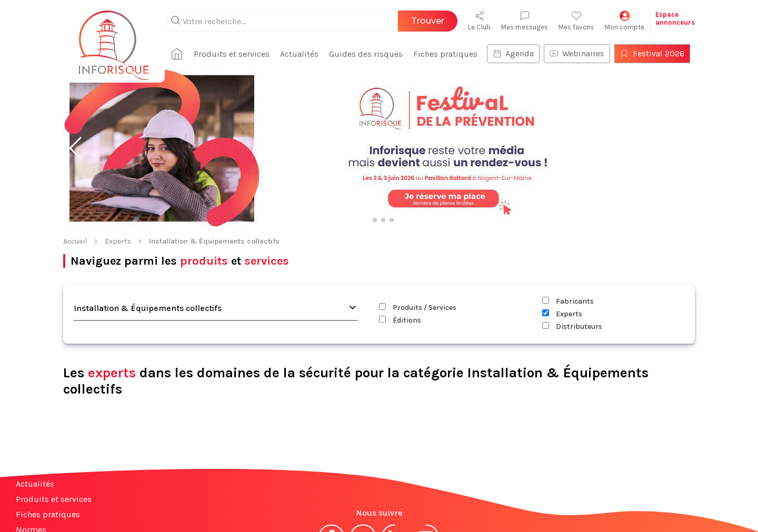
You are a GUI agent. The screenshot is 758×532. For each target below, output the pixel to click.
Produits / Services (418, 239)
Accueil (75, 173)
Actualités (35, 415)
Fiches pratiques (48, 446)
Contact (31, 476)
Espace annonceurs (52, 492)
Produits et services (54, 431)
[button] (76, 80)
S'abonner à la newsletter (695, 500)
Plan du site (38, 507)
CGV (373, 504)
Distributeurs (572, 258)
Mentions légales (325, 504)
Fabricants (568, 233)
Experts (118, 173)
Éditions (400, 252)
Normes (31, 461)
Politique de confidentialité (440, 504)
